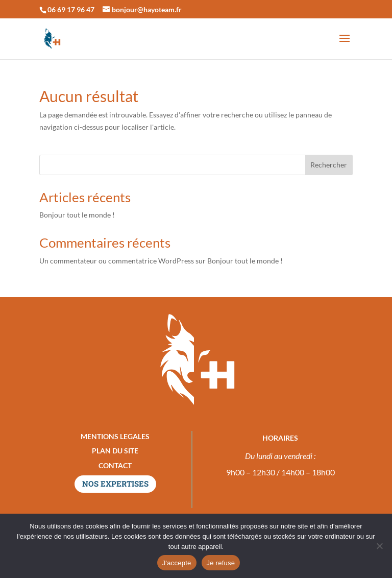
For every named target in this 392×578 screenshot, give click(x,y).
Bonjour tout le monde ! (77, 215)
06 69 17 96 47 (71, 9)
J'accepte (177, 563)
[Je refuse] (379, 546)
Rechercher (329, 165)
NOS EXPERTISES (115, 484)
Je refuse (221, 563)
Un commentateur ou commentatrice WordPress (117, 261)
